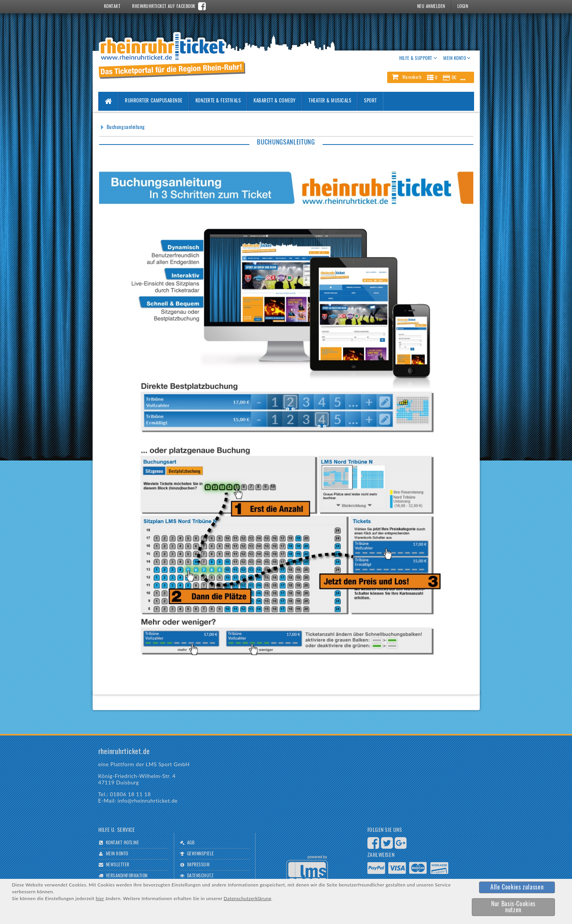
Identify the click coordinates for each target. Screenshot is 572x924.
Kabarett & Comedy (275, 101)
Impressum (198, 865)
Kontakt (112, 6)
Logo (307, 871)
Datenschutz (200, 876)
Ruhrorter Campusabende (154, 101)
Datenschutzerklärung (247, 898)
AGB (191, 843)
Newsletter (118, 865)
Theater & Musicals (330, 101)
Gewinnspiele (201, 854)
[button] (430, 77)
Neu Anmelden (431, 6)
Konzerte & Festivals (218, 101)
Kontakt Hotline (122, 843)
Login (463, 6)
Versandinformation (127, 876)
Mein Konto (117, 854)
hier (100, 898)
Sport (370, 101)
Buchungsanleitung (126, 128)
